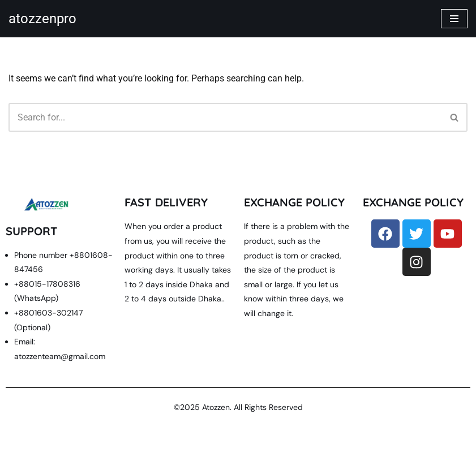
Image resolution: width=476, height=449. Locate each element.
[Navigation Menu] (454, 19)
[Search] (225, 117)
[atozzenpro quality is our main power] (42, 19)
